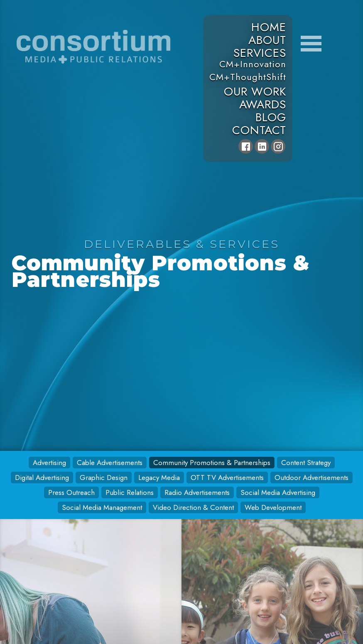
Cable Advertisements (110, 463)
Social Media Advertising (278, 492)
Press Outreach (71, 492)
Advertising (49, 463)
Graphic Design (104, 477)
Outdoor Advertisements (311, 477)
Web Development (273, 507)
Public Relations (130, 492)
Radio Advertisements (197, 492)
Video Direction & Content (193, 507)
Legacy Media (159, 477)
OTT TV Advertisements (227, 477)
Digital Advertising (42, 477)
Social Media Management (102, 507)
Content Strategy (306, 463)
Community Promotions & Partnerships (212, 463)
